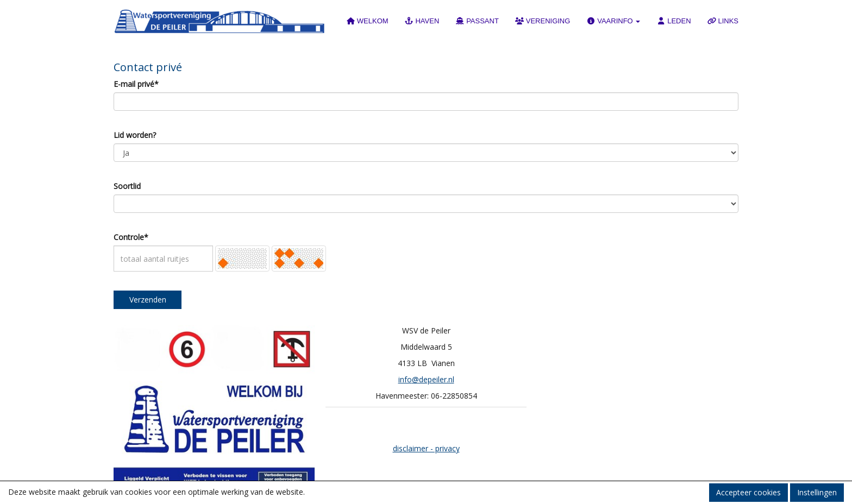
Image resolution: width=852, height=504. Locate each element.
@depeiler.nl (426, 379)
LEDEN (674, 21)
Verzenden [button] (148, 300)
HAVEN (422, 21)
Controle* (131, 237)
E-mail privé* (136, 84)
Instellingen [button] (817, 492)
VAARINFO (613, 21)
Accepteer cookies (748, 492)
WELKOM (367, 21)
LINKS (723, 21)
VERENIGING (543, 21)
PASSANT (477, 21)
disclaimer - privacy (426, 448)
